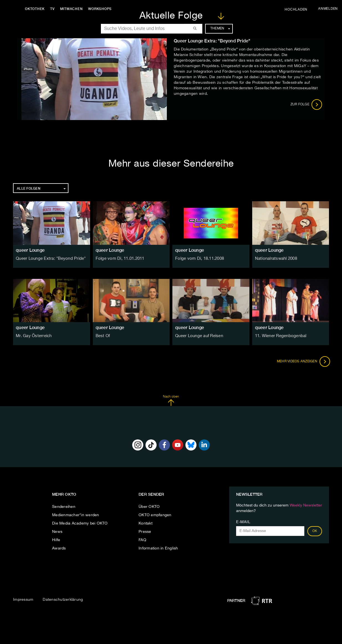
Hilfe (56, 540)
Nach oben (171, 401)
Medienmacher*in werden (76, 515)
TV (54, 9)
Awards (59, 548)
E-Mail (243, 522)
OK (315, 531)
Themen (220, 29)
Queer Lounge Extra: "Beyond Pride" (50, 259)
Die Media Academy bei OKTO (80, 523)
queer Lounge (30, 250)
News (57, 532)
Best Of (103, 336)
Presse (145, 532)
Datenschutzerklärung (63, 600)
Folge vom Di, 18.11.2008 (199, 259)
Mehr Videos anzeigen (302, 362)
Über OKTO (149, 507)
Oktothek (36, 9)
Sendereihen (64, 507)
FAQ (142, 540)
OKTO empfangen (155, 515)
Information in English (158, 548)
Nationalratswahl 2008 (275, 259)
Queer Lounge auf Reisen (199, 336)
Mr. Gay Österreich (33, 336)
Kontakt (146, 523)
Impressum (23, 600)
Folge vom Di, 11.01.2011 (119, 259)
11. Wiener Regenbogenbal (280, 336)
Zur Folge (306, 105)
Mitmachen (73, 9)
